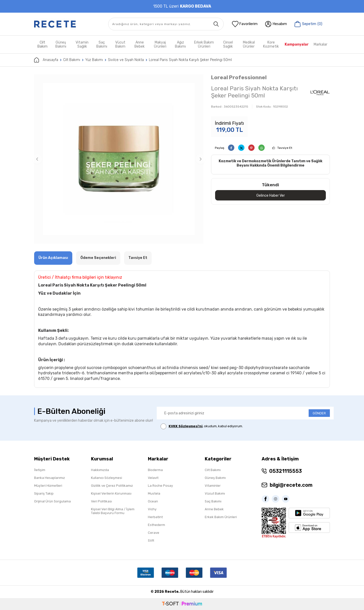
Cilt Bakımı (72, 60)
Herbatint (155, 517)
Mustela (154, 493)
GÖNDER (319, 413)
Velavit (153, 478)
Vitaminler (213, 486)
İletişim (40, 470)
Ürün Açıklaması (53, 258)
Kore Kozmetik (271, 44)
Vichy (152, 509)
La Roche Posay (160, 486)
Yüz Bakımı (94, 60)
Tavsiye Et (285, 148)
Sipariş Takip (44, 493)
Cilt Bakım (42, 44)
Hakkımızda (100, 470)
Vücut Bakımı (215, 493)
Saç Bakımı (102, 44)
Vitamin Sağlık (82, 44)
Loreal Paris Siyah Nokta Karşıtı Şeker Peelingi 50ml (190, 60)
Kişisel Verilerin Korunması (111, 493)
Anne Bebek (140, 44)
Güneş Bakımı (61, 44)
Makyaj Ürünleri (160, 44)
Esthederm (156, 525)
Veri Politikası (101, 501)
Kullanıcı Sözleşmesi (107, 478)
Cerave (154, 533)
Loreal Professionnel (239, 77)
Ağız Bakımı (180, 44)
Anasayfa (46, 60)
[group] (119, 159)
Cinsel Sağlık (228, 44)
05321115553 (286, 471)
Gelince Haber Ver (271, 195)
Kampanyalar (297, 44)
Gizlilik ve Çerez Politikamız (112, 486)
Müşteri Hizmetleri (48, 486)
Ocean (153, 501)
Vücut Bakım (120, 44)
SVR (151, 541)
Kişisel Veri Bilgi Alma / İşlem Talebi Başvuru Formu (113, 511)
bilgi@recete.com (291, 485)
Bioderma (155, 470)
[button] (37, 159)
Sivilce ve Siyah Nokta (126, 60)
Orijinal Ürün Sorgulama (52, 501)
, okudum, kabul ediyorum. (202, 426)
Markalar (321, 44)
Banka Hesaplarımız (50, 478)
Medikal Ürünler (249, 44)
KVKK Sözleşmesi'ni (186, 426)
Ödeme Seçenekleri (98, 258)
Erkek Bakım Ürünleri (204, 44)
